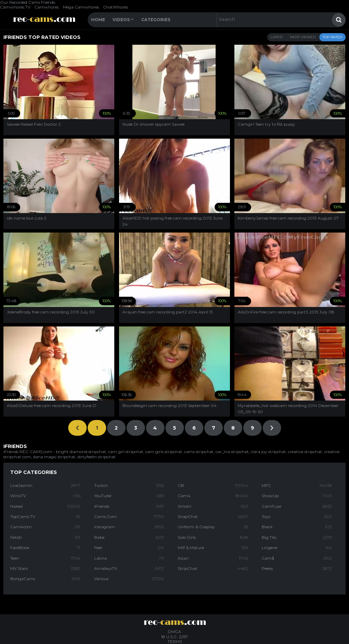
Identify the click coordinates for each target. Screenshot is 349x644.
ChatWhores (115, 7)
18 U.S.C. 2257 (174, 637)
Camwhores (47, 7)
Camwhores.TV (15, 7)
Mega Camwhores (81, 7)
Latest (277, 37)
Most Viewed (303, 37)
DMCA (174, 632)
